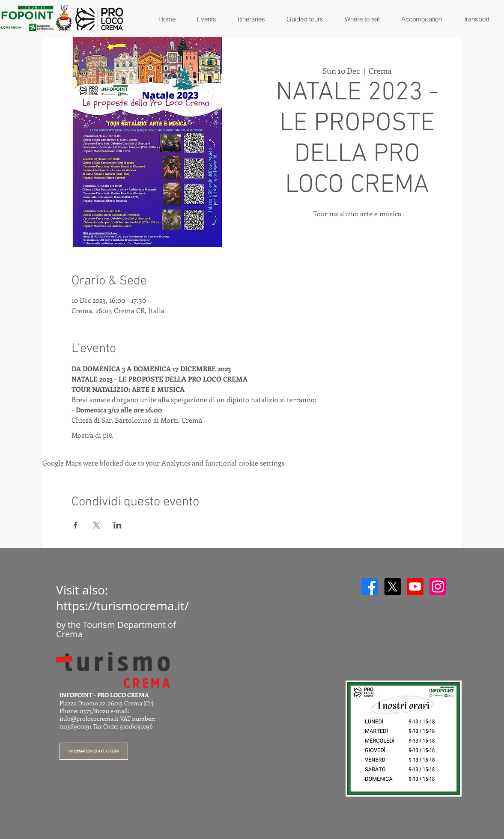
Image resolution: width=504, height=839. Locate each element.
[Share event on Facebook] (76, 525)
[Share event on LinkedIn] (118, 525)
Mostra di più (92, 435)
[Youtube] (415, 587)
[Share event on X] (97, 525)
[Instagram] (438, 587)
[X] (392, 587)
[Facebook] (370, 587)
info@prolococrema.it (89, 718)
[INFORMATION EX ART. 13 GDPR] (94, 751)
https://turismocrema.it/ (122, 606)
